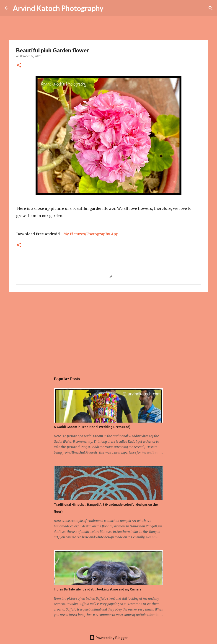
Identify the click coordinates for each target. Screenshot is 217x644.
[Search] (211, 8)
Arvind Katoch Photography (58, 8)
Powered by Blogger (109, 638)
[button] (19, 65)
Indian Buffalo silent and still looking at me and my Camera (98, 589)
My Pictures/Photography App (91, 234)
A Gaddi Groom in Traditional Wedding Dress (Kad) (92, 427)
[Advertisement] (108, 331)
